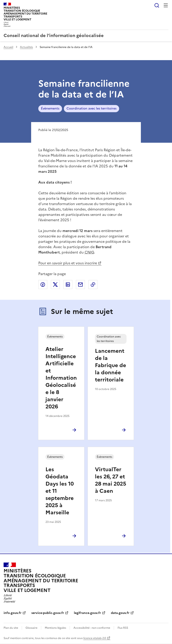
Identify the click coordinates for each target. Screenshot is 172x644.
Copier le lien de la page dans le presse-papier (93, 285)
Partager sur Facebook (43, 285)
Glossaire (31, 628)
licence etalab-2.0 (95, 638)
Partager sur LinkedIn (68, 285)
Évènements (50, 108)
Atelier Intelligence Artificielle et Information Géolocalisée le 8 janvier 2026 (61, 378)
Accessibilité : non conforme (92, 628)
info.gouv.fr (13, 613)
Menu (166, 5)
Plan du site (11, 628)
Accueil (8, 47)
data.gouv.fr (120, 613)
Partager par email (80, 285)
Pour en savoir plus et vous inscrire (68, 263)
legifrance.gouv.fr (87, 613)
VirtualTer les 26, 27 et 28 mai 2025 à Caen (111, 480)
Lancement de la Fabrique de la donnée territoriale (111, 365)
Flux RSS (123, 628)
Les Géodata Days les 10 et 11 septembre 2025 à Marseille (60, 491)
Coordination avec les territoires (91, 108)
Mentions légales (55, 628)
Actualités (26, 47)
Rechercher (157, 5)
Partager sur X (55, 285)
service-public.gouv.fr (48, 613)
